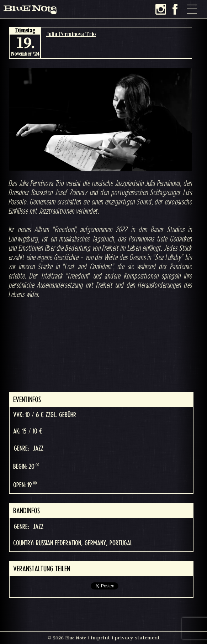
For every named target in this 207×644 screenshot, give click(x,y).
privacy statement (137, 638)
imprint (100, 638)
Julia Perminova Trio (71, 34)
